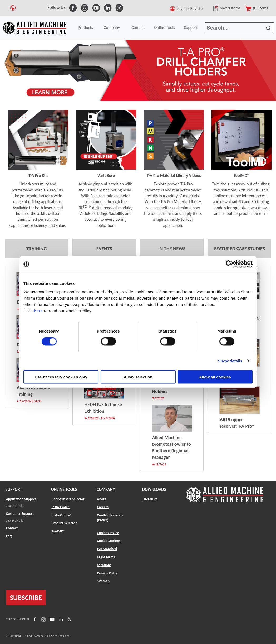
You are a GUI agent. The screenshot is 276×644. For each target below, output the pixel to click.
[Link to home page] (34, 28)
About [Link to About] (102, 499)
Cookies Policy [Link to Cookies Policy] (108, 533)
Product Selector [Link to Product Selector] (64, 523)
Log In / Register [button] (191, 9)
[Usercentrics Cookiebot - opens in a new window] (230, 264)
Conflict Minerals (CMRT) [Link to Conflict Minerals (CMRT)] (110, 518)
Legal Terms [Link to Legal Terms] (106, 557)
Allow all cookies (215, 377)
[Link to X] (69, 619)
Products (85, 28)
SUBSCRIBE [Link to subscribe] (26, 598)
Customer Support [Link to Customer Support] (20, 514)
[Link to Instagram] (43, 619)
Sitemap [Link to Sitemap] (103, 581)
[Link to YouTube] (52, 619)
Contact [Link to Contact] (12, 528)
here (38, 311)
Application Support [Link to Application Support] (21, 499)
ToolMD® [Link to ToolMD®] (58, 531)
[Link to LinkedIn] (60, 619)
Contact (138, 28)
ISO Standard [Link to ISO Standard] (107, 549)
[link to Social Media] (73, 7)
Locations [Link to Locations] (104, 565)
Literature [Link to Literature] (150, 499)
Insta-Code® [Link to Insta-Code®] (60, 507)
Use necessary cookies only (61, 377)
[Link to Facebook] (34, 619)
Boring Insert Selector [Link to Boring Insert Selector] (68, 499)
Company (112, 28)
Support (191, 28)
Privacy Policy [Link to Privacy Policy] (107, 573)
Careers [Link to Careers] (103, 507)
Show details (230, 361)
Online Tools (165, 28)
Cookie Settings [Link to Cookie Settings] (109, 541)
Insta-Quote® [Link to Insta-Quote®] (61, 515)
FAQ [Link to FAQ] (9, 536)
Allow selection (138, 377)
